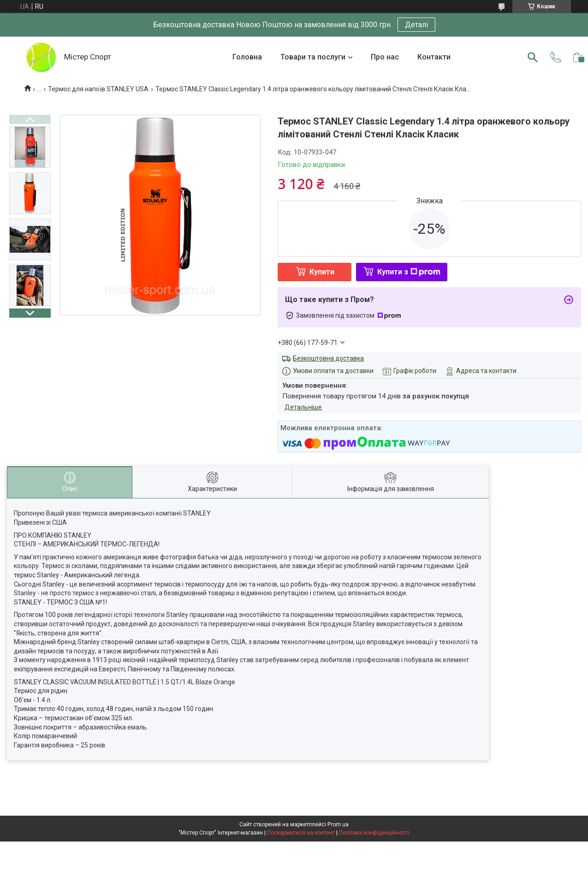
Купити (322, 272)
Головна (247, 57)
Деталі (416, 25)
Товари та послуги (313, 57)
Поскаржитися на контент (301, 833)
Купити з (409, 272)
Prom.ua (338, 824)
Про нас (385, 57)
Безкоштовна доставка (328, 358)
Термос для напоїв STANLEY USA (98, 89)
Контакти (434, 57)
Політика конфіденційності (374, 833)
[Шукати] (533, 57)
